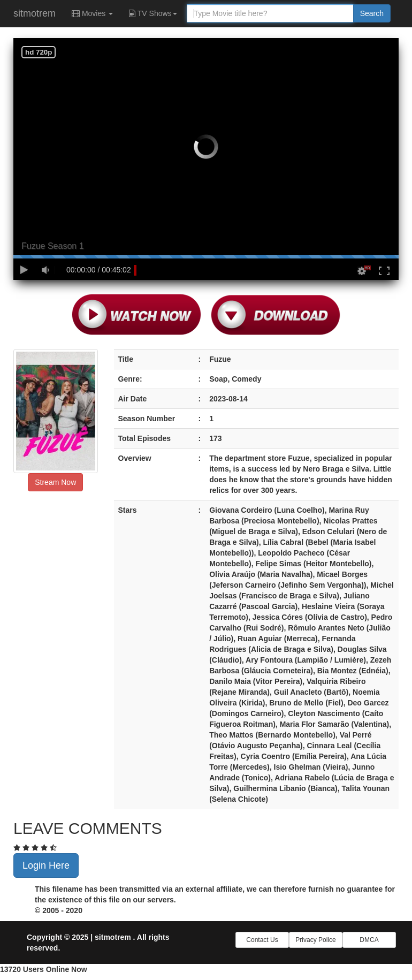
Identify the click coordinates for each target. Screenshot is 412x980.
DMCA (369, 940)
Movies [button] (92, 13)
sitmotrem (35, 13)
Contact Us (262, 940)
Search (372, 13)
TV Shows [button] (153, 13)
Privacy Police (315, 940)
